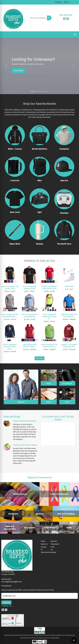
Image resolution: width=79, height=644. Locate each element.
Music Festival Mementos (25, 421)
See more (40, 358)
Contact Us (44, 548)
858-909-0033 (66, 15)
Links (53, 547)
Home (43, 541)
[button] (6, 66)
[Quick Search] (37, 18)
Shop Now (18, 71)
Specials (54, 541)
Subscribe (6, 602)
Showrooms (54, 544)
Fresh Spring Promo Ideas (25, 445)
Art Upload (53, 551)
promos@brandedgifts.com (11, 582)
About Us (44, 544)
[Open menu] (75, 34)
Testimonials (44, 552)
